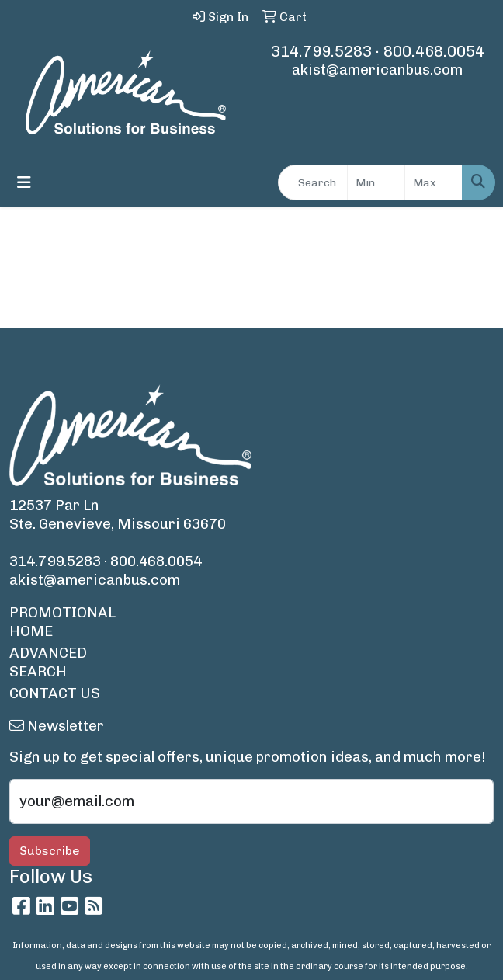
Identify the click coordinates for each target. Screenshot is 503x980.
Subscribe (50, 851)
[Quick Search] (313, 182)
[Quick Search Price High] (434, 182)
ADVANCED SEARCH (48, 662)
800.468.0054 (434, 51)
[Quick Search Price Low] (376, 182)
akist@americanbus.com (377, 70)
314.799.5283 (321, 51)
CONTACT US (55, 693)
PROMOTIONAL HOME (62, 622)
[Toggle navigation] (24, 182)
